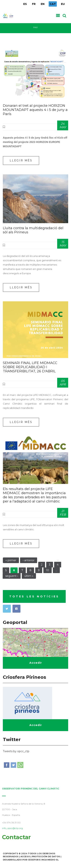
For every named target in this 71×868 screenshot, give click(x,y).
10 (48, 570)
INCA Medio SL (50, 860)
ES (25, 4)
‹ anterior (29, 560)
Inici (35, 27)
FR (34, 4)
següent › (12, 576)
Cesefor (33, 860)
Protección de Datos (46, 857)
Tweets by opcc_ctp (16, 751)
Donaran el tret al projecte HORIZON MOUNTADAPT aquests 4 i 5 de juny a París (35, 110)
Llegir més (21, 160)
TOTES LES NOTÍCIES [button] (34, 596)
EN (43, 4)
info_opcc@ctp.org (11, 828)
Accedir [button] (36, 663)
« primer (11, 560)
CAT (53, 4)
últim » (29, 576)
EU (63, 4)
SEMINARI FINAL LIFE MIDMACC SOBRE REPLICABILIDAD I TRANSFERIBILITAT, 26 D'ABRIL (30, 367)
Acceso (25, 857)
